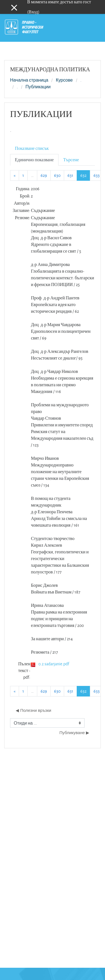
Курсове (64, 80)
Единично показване (34, 160)
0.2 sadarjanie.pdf (54, 664)
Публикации (38, 87)
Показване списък (32, 148)
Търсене (71, 160)
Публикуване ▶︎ (74, 733)
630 (57, 175)
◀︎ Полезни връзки (33, 710)
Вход (33, 12)
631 (70, 175)
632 (85, 175)
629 (44, 175)
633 (97, 175)
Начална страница (29, 80)
